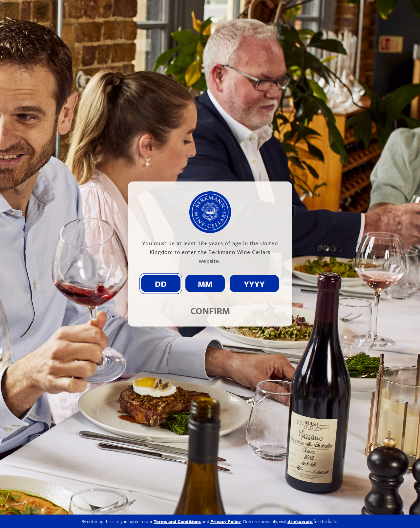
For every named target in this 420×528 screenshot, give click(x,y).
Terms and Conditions (177, 456)
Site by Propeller (398, 515)
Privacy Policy (313, 515)
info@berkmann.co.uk (128, 497)
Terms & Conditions (354, 515)
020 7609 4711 (77, 497)
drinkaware (300, 456)
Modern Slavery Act (271, 515)
